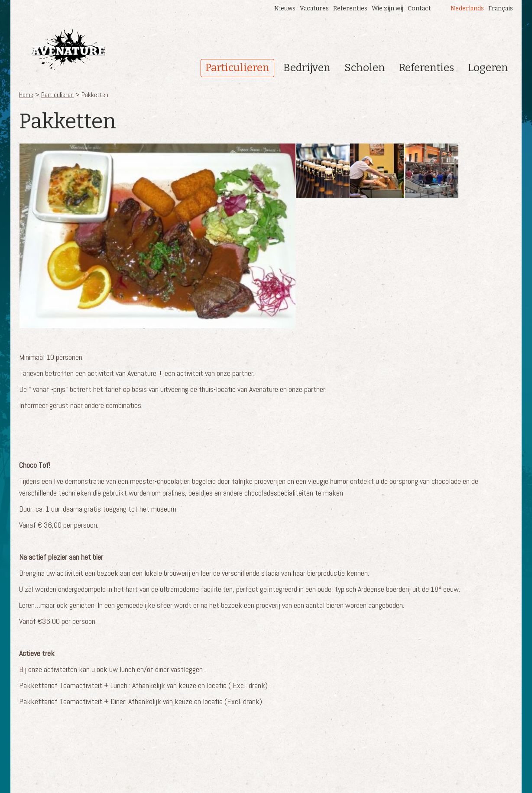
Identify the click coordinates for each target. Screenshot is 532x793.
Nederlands (467, 8)
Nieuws (285, 8)
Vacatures (314, 8)
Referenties (350, 8)
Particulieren (237, 68)
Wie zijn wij (388, 8)
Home (26, 95)
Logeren (488, 68)
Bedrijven (307, 68)
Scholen (365, 68)
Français (501, 8)
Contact (419, 8)
